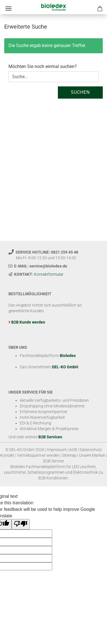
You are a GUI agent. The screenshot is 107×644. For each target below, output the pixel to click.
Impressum (57, 450)
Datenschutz (91, 450)
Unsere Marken (92, 455)
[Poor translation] (21, 524)
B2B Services (50, 437)
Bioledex (68, 356)
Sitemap (69, 455)
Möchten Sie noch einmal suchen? (43, 66)
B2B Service (53, 461)
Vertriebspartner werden (38, 455)
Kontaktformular (49, 274)
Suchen (80, 92)
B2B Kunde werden (28, 322)
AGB (73, 450)
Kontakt (7, 455)
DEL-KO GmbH (65, 367)
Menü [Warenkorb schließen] (8, 8)
